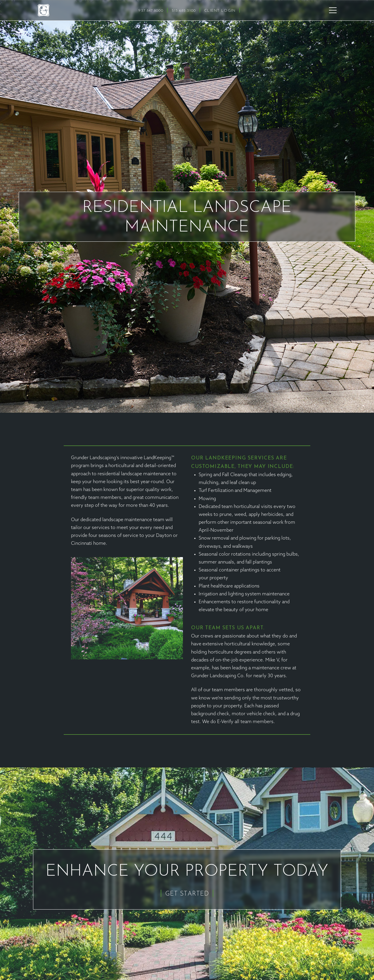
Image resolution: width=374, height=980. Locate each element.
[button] (333, 10)
